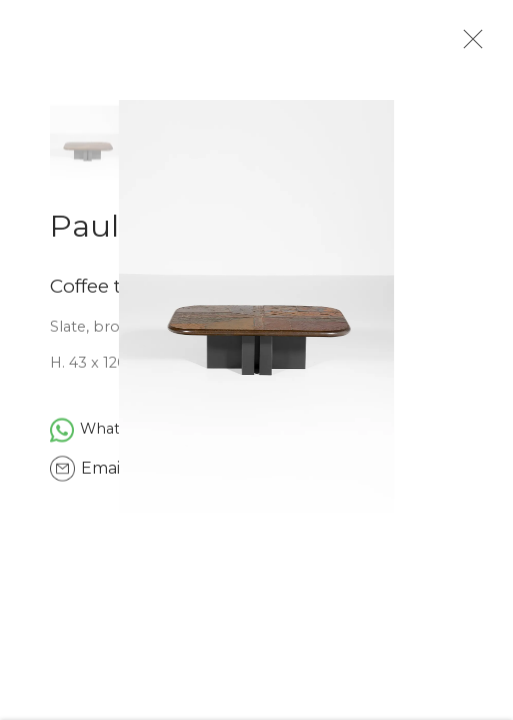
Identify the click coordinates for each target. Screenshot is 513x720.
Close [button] (473, 45)
